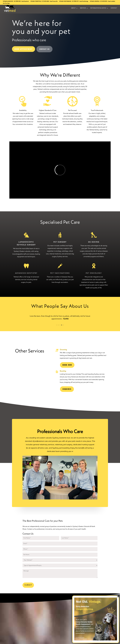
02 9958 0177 (75, 1)
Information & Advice (98, 8)
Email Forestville (54, 1)
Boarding (63, 371)
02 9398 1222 (17, 1)
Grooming (63, 350)
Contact (114, 8)
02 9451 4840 (46, 1)
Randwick (8, 1)
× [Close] (119, 596)
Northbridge (65, 1)
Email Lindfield (112, 1)
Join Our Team (6, 3)
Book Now (67, 365)
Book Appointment (24, 49)
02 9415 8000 (104, 1)
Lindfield (95, 1)
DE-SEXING (94, 242)
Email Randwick (25, 1)
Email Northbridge (84, 1)
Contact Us (44, 49)
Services (83, 8)
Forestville (36, 1)
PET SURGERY (60, 242)
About (73, 8)
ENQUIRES (67, 389)
